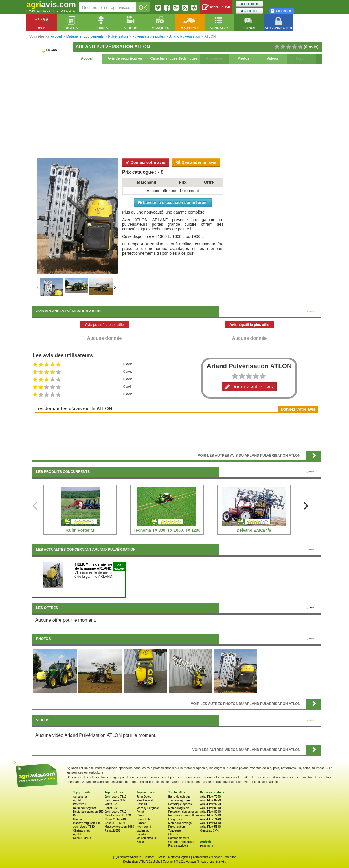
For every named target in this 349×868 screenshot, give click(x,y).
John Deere (144, 797)
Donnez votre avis (146, 162)
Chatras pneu (82, 831)
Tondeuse (174, 831)
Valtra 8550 (112, 804)
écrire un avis (216, 7)
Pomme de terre (179, 838)
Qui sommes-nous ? (128, 857)
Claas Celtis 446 (115, 819)
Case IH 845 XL (83, 838)
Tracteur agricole (179, 800)
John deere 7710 (116, 812)
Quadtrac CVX (209, 831)
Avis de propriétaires (125, 58)
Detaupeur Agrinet (85, 808)
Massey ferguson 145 (87, 823)
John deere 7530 (84, 827)
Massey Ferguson (148, 808)
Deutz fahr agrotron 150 (88, 812)
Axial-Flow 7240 (210, 815)
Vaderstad (143, 831)
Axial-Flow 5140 (210, 827)
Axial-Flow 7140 (210, 819)
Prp (75, 815)
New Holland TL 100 (118, 815)
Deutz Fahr (144, 819)
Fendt (140, 812)
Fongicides (175, 819)
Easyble (142, 834)
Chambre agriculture (181, 842)
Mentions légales (179, 857)
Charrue (173, 834)
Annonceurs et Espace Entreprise (214, 857)
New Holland (145, 800)
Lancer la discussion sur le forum (173, 203)
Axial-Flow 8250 (210, 800)
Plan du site (207, 846)
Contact (148, 857)
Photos (244, 58)
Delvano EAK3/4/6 (254, 530)
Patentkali (79, 804)
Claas (140, 815)
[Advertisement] (177, 110)
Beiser (141, 842)
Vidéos (272, 58)
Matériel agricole (179, 808)
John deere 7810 (116, 797)
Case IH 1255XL (115, 823)
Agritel (77, 800)
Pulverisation (176, 827)
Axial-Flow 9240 (210, 808)
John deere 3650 (116, 800)
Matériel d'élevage (180, 823)
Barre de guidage (179, 797)
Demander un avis (196, 162)
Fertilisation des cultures (184, 815)
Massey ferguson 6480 (119, 827)
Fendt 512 (111, 808)
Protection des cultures (183, 812)
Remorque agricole (180, 804)
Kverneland (144, 827)
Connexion (249, 11)
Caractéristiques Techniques (174, 58)
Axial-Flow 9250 (210, 804)
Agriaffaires (80, 797)
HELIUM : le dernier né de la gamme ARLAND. (94, 566)
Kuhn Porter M (80, 530)
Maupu (77, 819)
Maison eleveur (146, 838)
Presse (161, 857)
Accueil (87, 58)
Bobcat (141, 823)
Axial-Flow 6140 (210, 823)
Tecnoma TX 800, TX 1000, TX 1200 (167, 530)
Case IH (142, 804)
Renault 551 (113, 831)
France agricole (178, 846)
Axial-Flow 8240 (210, 812)
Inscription (249, 4)
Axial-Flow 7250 (210, 797)
